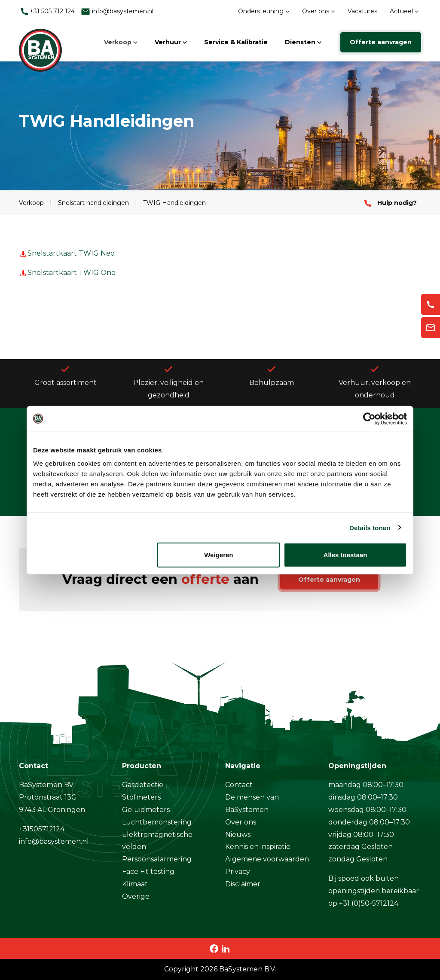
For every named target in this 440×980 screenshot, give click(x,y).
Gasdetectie (143, 785)
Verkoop (121, 42)
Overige (136, 896)
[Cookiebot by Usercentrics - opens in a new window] (369, 418)
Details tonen (370, 527)
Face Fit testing (148, 872)
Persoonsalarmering (157, 859)
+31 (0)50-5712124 (369, 903)
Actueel (404, 11)
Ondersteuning (264, 11)
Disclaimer (243, 884)
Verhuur (171, 42)
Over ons (319, 11)
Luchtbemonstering (157, 822)
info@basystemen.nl (117, 11)
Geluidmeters (146, 810)
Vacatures (362, 11)
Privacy (238, 872)
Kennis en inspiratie (258, 847)
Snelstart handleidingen (94, 203)
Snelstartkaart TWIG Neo (67, 253)
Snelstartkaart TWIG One (67, 273)
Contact (239, 785)
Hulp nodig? (391, 203)
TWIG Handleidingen (174, 203)
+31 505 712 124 (48, 11)
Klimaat (135, 884)
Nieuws (238, 835)
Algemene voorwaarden (267, 859)
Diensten (303, 42)
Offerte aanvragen (381, 42)
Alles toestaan (345, 555)
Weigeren (218, 555)
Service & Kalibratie (236, 42)
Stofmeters (141, 797)
